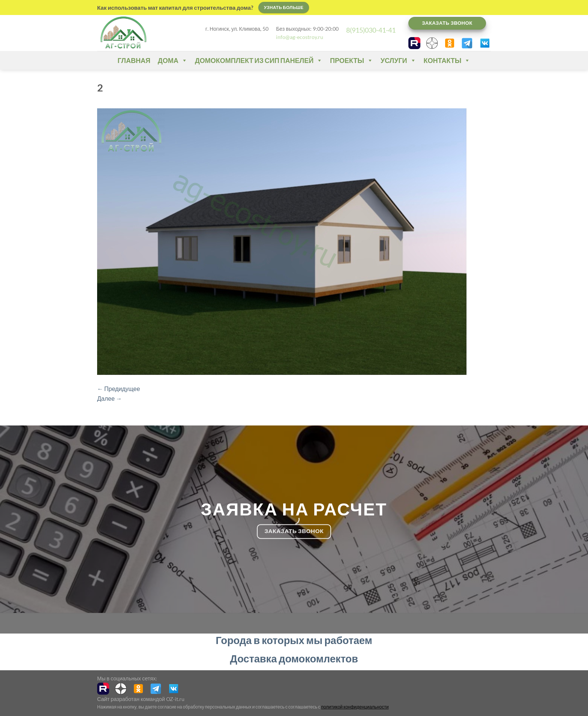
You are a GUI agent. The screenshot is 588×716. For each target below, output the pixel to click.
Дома (173, 60)
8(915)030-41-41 (371, 30)
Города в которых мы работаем (294, 640)
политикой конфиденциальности (355, 707)
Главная (134, 60)
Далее (109, 398)
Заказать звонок (447, 23)
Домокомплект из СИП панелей (259, 60)
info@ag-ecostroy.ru (300, 37)
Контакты (447, 60)
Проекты (352, 60)
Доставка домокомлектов (294, 658)
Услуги (398, 60)
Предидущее (118, 389)
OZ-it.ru (175, 699)
